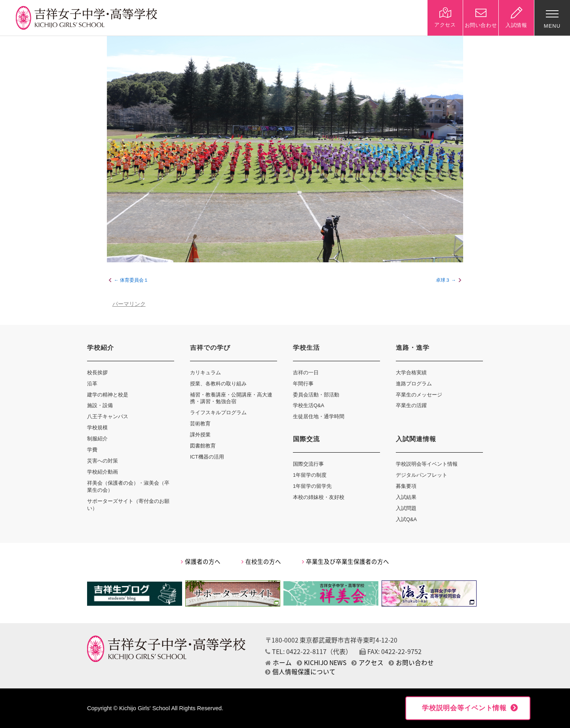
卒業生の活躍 (411, 405)
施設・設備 (100, 405)
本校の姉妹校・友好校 (319, 497)
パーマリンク (129, 304)
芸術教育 (200, 424)
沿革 (92, 384)
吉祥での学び (210, 348)
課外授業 (200, 435)
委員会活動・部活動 (316, 395)
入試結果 (406, 497)
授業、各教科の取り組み (218, 384)
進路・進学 (413, 348)
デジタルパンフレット (422, 475)
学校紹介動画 (103, 472)
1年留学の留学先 (312, 486)
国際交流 (306, 439)
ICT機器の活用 (207, 457)
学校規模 (97, 428)
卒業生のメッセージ (419, 395)
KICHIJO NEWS (322, 663)
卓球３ (443, 280)
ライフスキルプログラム (218, 412)
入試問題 (406, 508)
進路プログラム (414, 384)
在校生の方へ (261, 561)
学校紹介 (101, 348)
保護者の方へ (201, 561)
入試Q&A (406, 519)
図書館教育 (203, 446)
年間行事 (303, 384)
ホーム (278, 663)
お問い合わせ (411, 663)
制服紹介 (97, 439)
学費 (92, 450)
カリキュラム (205, 373)
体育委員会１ (134, 280)
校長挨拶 (97, 373)
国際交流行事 (308, 464)
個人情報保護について (300, 672)
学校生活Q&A (309, 405)
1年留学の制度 (310, 475)
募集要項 (406, 486)
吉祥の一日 (306, 373)
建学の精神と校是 (108, 395)
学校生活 (306, 348)
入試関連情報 (416, 439)
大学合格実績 (411, 373)
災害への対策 (103, 461)
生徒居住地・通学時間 (319, 416)
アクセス (368, 663)
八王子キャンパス (108, 416)
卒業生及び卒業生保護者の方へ (346, 561)
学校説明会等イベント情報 (427, 464)
